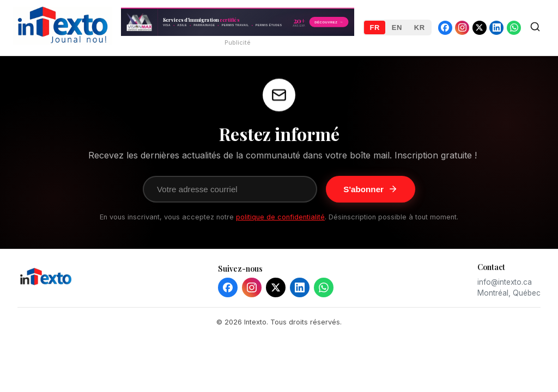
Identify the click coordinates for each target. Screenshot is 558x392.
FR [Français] (374, 27)
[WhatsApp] (324, 287)
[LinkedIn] (300, 287)
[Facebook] (228, 287)
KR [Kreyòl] (420, 27)
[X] (276, 287)
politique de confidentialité (280, 217)
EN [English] (397, 27)
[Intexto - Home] (63, 41)
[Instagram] (252, 287)
